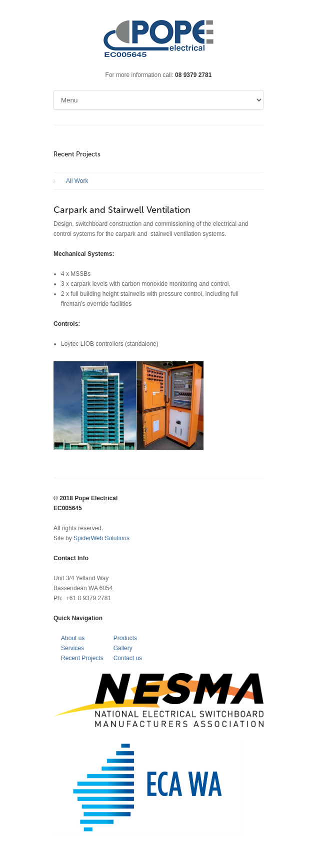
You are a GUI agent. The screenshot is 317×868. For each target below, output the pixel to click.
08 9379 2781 (193, 75)
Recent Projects (82, 658)
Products (125, 638)
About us (73, 638)
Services (72, 648)
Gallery (123, 648)
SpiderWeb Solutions (101, 538)
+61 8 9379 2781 (88, 598)
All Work (77, 181)
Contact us (128, 658)
